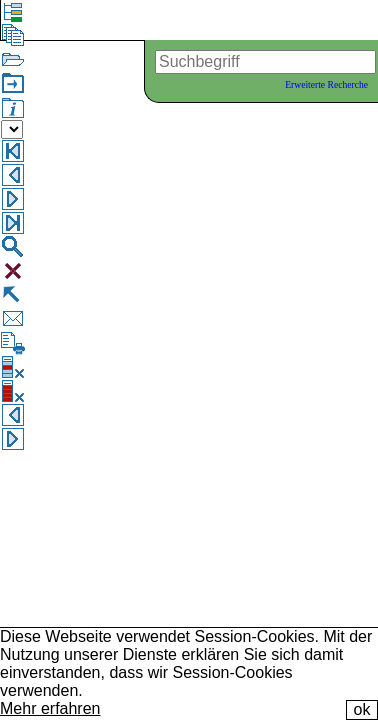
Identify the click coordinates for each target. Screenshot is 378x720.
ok (362, 709)
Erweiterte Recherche (326, 84)
